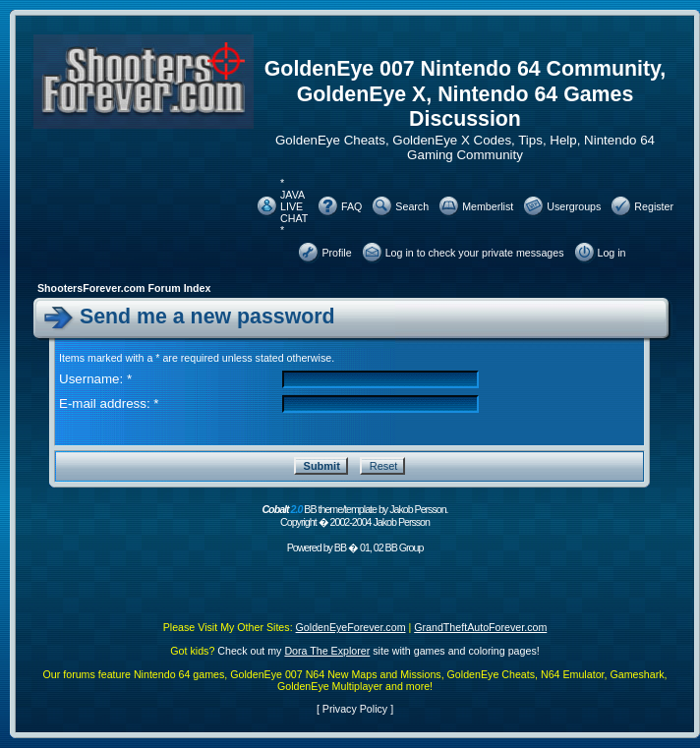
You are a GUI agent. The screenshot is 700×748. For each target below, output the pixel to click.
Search (412, 206)
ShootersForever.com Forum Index (124, 288)
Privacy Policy (355, 709)
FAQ (351, 206)
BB (340, 547)
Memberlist (488, 206)
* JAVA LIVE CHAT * (294, 206)
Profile (336, 253)
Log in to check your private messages (475, 253)
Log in (612, 253)
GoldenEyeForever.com (351, 627)
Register (654, 206)
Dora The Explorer (327, 651)
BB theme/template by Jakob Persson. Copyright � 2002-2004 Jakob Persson (354, 516)
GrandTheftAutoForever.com (480, 627)
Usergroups (574, 206)
